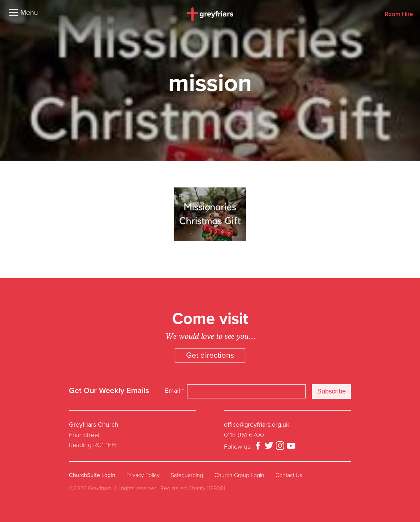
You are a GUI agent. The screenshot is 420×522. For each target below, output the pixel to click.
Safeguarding (187, 475)
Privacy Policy (143, 475)
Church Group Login (239, 475)
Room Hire (399, 14)
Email (174, 391)
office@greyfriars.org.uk (257, 425)
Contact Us (289, 475)
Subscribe (331, 391)
